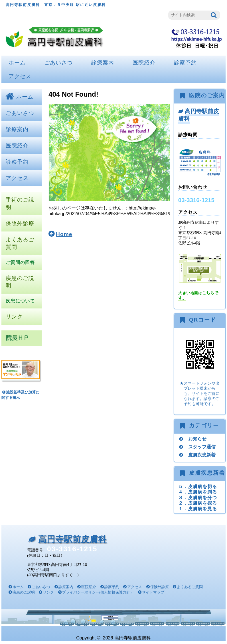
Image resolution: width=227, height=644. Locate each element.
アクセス (20, 76)
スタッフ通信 (202, 447)
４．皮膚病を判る (198, 492)
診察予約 (185, 63)
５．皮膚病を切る (198, 486)
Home (64, 234)
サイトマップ (153, 592)
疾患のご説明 (20, 282)
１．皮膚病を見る (198, 509)
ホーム (17, 63)
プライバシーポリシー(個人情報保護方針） (98, 592)
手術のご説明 (20, 203)
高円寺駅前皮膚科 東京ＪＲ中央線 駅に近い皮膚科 (56, 5)
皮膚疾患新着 (202, 455)
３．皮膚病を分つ (198, 497)
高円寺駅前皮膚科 (199, 115)
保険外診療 (20, 223)
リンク (14, 317)
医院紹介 (144, 63)
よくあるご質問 (20, 243)
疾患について (20, 301)
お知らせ (197, 439)
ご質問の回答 (20, 262)
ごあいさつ (58, 63)
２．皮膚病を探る (198, 503)
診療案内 (103, 63)
